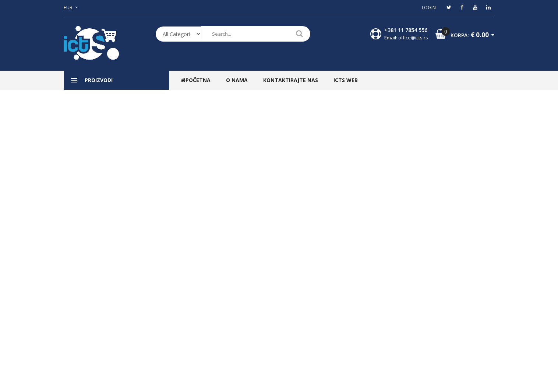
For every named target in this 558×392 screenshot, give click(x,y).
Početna (196, 80)
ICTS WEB (346, 80)
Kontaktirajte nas (291, 80)
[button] (74, 7)
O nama (237, 80)
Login (429, 7)
